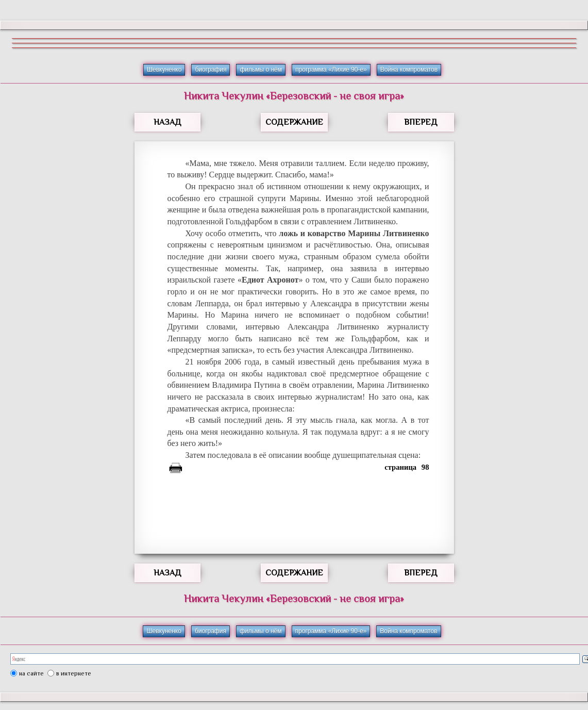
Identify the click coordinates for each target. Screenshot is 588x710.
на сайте (31, 673)
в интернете (74, 673)
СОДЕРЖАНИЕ (294, 122)
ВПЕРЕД (421, 122)
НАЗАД (167, 122)
